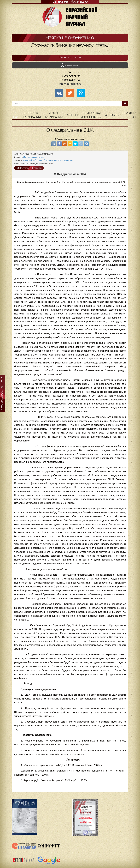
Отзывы (72, 115)
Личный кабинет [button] (70, 65)
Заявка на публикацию (70, 38)
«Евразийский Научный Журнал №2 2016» (48, 160)
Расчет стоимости (70, 58)
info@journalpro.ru (70, 84)
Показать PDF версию (29, 168)
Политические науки (33, 157)
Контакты (112, 115)
